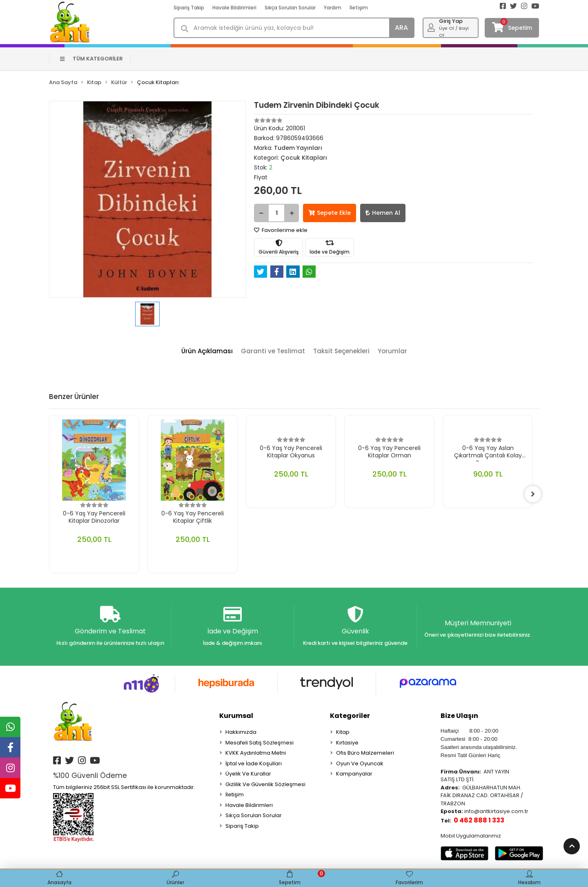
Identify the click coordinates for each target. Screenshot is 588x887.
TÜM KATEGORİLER (92, 59)
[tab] (207, 351)
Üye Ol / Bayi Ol (454, 32)
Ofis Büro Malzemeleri (365, 753)
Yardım (333, 8)
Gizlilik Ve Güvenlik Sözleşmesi (265, 784)
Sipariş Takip (189, 8)
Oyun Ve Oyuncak (360, 763)
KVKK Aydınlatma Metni (256, 753)
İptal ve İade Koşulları (254, 763)
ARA (401, 28)
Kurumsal (236, 716)
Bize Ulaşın (459, 716)
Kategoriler (350, 716)
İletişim (359, 8)
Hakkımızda (241, 732)
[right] (533, 494)
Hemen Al (383, 213)
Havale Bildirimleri (234, 8)
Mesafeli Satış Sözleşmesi (259, 743)
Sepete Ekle (330, 213)
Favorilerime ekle (281, 230)
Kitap (343, 732)
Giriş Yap (451, 21)
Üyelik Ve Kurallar (248, 774)
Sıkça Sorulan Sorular (290, 8)
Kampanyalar (354, 774)
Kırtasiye (347, 743)
